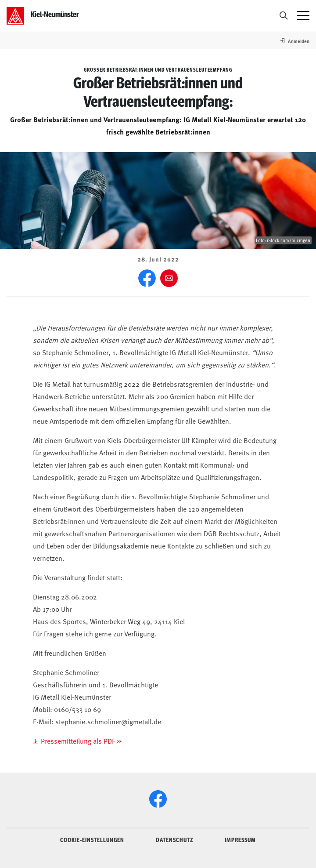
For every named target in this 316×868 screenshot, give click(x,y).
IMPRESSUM (240, 839)
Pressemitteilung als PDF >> (81, 741)
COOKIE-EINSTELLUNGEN (92, 839)
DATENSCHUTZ (174, 839)
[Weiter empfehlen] (169, 278)
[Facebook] (147, 278)
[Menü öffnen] (303, 16)
